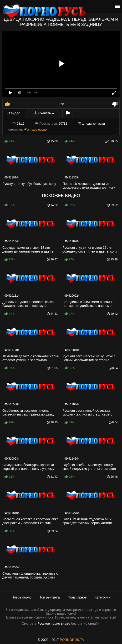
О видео (14, 113)
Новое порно (22, 597)
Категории (102, 597)
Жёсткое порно (35, 129)
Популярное (77, 597)
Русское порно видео (54, 624)
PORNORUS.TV (72, 640)
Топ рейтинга (50, 597)
